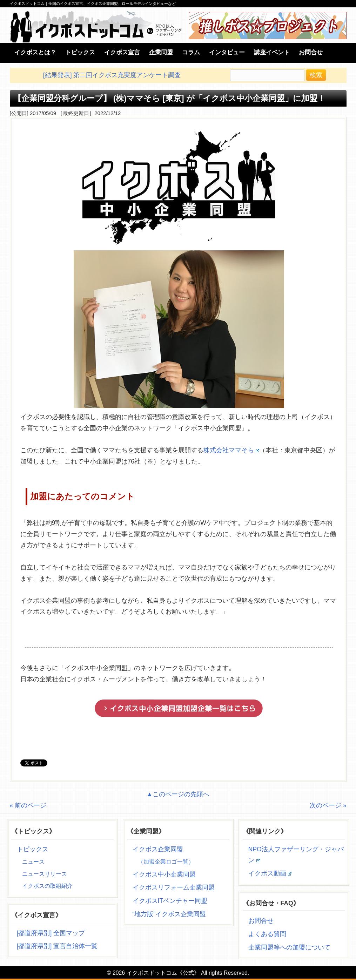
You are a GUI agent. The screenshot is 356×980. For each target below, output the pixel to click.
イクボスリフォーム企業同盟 (174, 887)
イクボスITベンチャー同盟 (170, 901)
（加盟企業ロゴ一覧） (166, 862)
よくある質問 (267, 934)
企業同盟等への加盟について (289, 947)
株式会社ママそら (231, 450)
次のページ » (328, 805)
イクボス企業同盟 (158, 849)
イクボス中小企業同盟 (164, 874)
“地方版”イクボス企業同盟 (169, 914)
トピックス (33, 849)
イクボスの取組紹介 (47, 886)
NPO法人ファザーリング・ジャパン (296, 855)
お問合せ (261, 921)
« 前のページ (28, 805)
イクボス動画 (270, 873)
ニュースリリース (45, 874)
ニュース (33, 862)
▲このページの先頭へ (178, 794)
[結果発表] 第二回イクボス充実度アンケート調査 (112, 75)
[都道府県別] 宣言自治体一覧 (57, 946)
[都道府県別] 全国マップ (51, 933)
